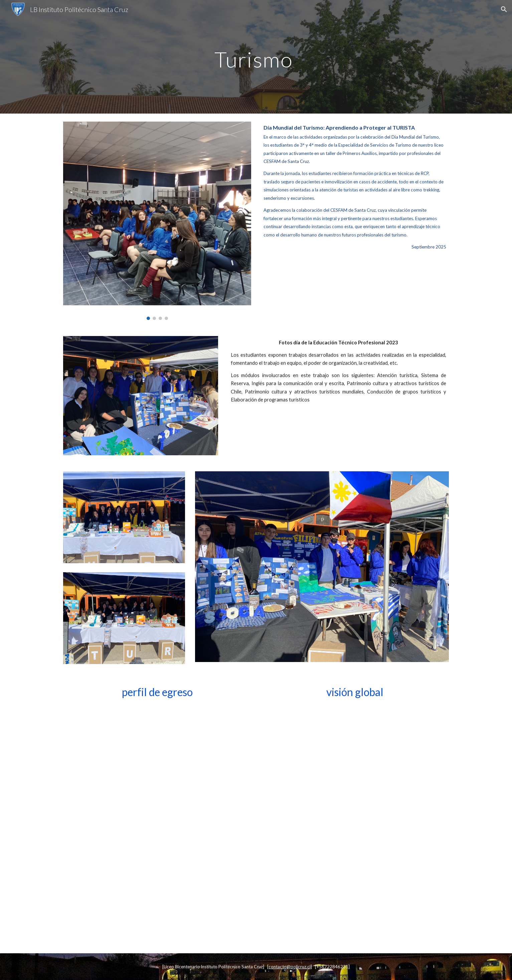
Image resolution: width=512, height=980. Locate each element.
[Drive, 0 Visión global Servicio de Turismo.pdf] (355, 825)
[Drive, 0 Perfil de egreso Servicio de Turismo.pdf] (157, 825)
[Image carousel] (157, 221)
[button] (504, 9)
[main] (256, 57)
